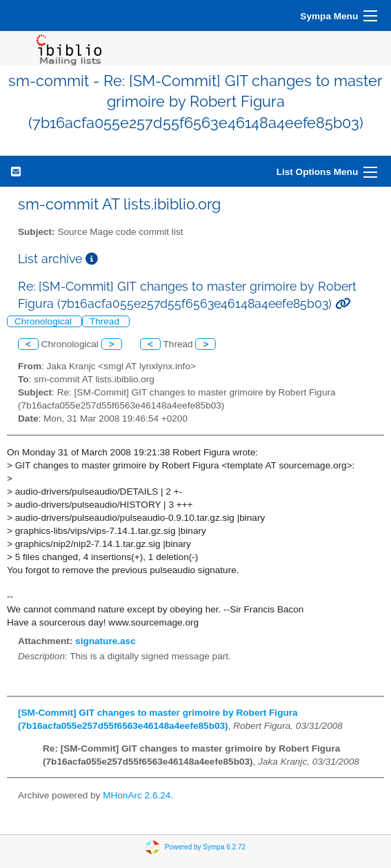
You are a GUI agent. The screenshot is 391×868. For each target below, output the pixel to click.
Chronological (44, 321)
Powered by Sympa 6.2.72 (205, 847)
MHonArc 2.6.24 (137, 795)
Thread (106, 321)
